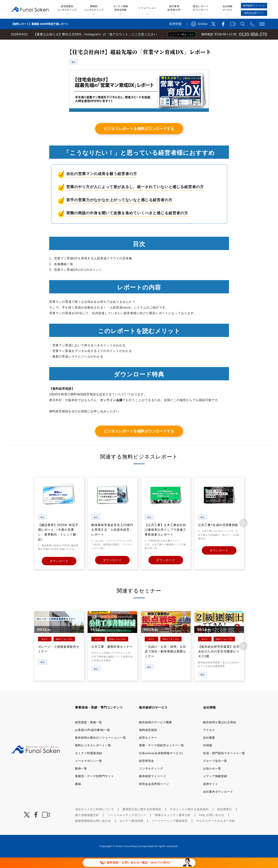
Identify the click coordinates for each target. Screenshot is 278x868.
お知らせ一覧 (212, 779)
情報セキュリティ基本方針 (173, 825)
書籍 (78, 794)
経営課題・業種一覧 (89, 732)
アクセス (209, 740)
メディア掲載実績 (215, 786)
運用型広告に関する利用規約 (142, 819)
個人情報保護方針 (87, 825)
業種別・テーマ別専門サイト (95, 786)
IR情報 (208, 755)
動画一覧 (81, 779)
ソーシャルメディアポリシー (127, 825)
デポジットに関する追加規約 (189, 819)
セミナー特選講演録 (89, 763)
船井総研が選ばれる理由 (220, 732)
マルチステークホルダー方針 (216, 831)
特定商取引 (225, 819)
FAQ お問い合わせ (212, 825)
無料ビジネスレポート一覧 (74, 43)
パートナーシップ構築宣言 (170, 831)
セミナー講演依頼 (131, 831)
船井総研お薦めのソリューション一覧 (101, 748)
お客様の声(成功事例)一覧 (93, 740)
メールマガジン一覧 (89, 771)
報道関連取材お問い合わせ (93, 831)
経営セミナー (148, 748)
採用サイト (211, 794)
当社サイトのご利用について (95, 819)
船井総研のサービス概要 (156, 732)
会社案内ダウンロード (218, 802)
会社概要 (209, 748)
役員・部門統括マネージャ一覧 (224, 763)
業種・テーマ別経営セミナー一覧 (162, 755)
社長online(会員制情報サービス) (161, 763)
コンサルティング (151, 779)
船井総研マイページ (153, 786)
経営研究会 (147, 771)
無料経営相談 (148, 740)
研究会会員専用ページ (154, 794)
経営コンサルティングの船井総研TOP (28, 43)
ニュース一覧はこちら (182, 34)
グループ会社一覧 (215, 771)
